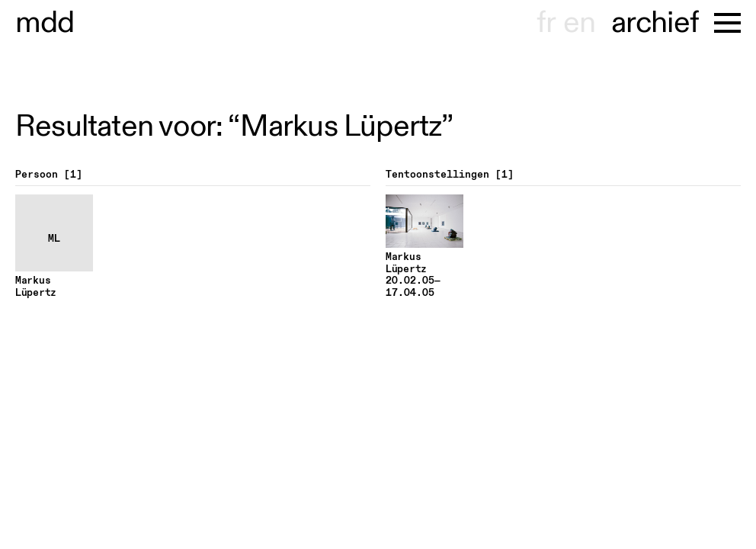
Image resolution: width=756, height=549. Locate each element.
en (579, 23)
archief (655, 23)
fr (546, 23)
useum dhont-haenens (45, 23)
